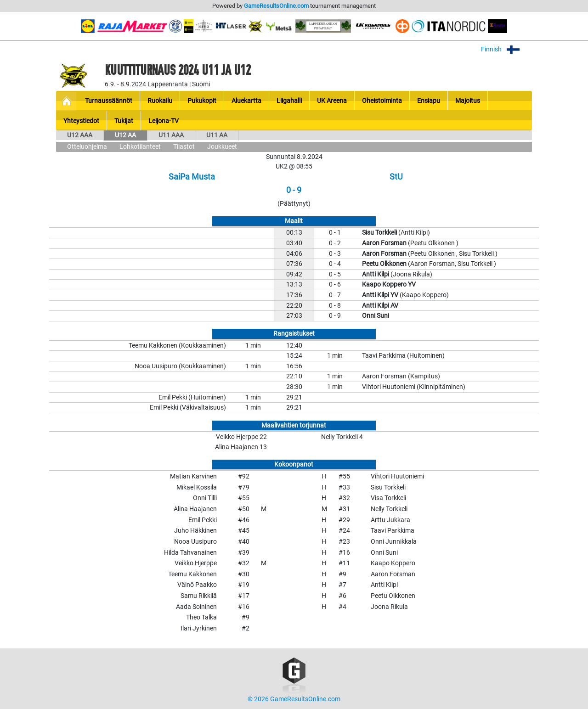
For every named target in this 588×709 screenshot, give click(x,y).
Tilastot (184, 147)
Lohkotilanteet (140, 147)
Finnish (506, 49)
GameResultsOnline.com (276, 6)
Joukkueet (222, 147)
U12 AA (125, 135)
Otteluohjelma (87, 147)
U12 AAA (80, 135)
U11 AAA (171, 135)
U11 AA (217, 135)
